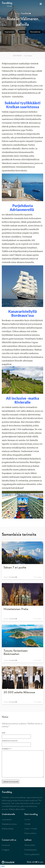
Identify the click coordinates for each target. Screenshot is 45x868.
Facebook (6, 845)
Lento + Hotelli (31, 829)
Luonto (22, 32)
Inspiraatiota (9, 32)
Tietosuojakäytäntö (32, 854)
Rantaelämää (35, 32)
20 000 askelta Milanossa (19, 692)
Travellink (25, 13)
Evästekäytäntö (31, 850)
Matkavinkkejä (7, 829)
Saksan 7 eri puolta (15, 567)
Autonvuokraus (30, 833)
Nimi (4, 733)
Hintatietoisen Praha (16, 609)
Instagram (6, 850)
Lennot (27, 819)
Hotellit (27, 824)
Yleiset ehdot (30, 845)
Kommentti (7, 749)
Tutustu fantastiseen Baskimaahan (16, 652)
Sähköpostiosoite (10, 741)
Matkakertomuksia (9, 824)
